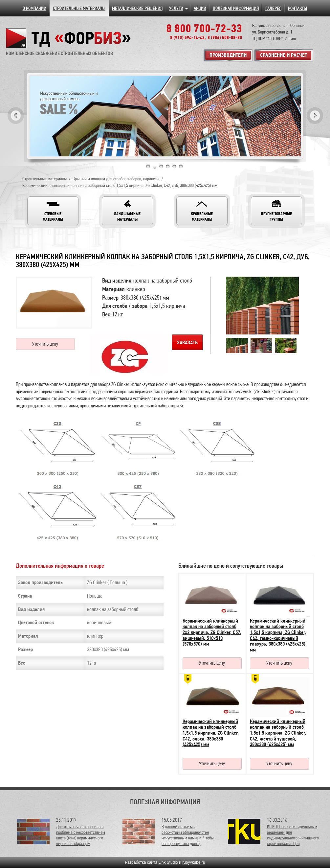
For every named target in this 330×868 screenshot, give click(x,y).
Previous (16, 115)
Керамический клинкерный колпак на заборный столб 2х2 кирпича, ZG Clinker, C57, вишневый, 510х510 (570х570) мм (212, 632)
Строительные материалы (44, 179)
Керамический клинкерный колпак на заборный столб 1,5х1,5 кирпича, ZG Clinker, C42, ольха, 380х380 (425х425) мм (211, 733)
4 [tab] (168, 167)
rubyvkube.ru (194, 862)
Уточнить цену (45, 344)
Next (315, 115)
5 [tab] (174, 167)
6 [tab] (181, 167)
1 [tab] (148, 167)
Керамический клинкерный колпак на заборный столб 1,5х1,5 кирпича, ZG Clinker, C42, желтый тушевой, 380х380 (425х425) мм (278, 733)
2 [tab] (155, 167)
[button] (53, 211)
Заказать (187, 343)
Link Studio (168, 862)
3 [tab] (161, 167)
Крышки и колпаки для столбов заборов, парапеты (116, 179)
